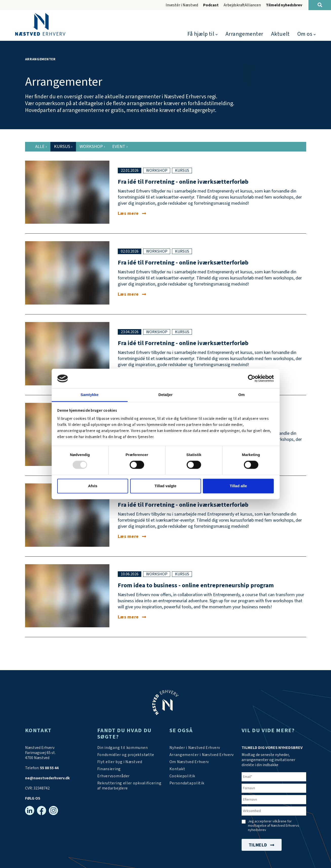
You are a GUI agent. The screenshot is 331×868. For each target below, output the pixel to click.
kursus (182, 171)
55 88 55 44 (49, 768)
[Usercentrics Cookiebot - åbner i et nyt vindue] (252, 379)
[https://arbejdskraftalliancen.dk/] (130, 786)
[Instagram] (53, 810)
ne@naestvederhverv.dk (47, 778)
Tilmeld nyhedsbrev (284, 5)
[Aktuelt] (195, 748)
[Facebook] (42, 810)
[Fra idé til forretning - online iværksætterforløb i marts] (132, 294)
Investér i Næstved (182, 5)
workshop (157, 171)
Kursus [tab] (63, 147)
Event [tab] (120, 147)
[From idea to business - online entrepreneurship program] (132, 617)
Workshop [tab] (92, 147)
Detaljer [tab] (166, 395)
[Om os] (189, 762)
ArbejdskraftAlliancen (242, 5)
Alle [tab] (41, 147)
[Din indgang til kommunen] (123, 748)
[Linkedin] (30, 810)
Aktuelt (280, 34)
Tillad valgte (165, 486)
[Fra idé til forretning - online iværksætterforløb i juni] (132, 536)
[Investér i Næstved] (120, 762)
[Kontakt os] (177, 769)
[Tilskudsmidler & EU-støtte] (126, 755)
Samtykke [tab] (90, 395)
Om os (305, 34)
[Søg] (320, 5)
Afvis (93, 486)
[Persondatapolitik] (182, 776)
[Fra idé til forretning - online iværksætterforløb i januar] (132, 213)
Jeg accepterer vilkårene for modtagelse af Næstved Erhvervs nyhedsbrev (274, 826)
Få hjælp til (201, 34)
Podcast (211, 5)
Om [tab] (241, 395)
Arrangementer (244, 34)
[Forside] (40, 24)
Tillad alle (238, 486)
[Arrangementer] (202, 755)
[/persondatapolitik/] (187, 783)
